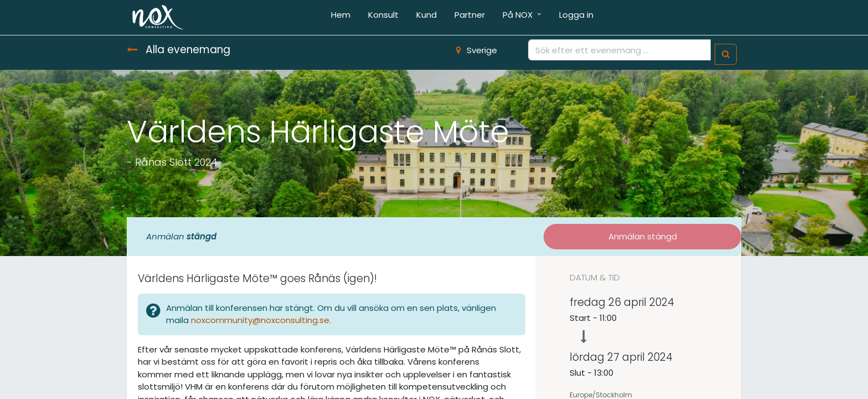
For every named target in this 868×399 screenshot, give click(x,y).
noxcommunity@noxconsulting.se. (262, 320)
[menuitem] (341, 17)
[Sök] (726, 55)
